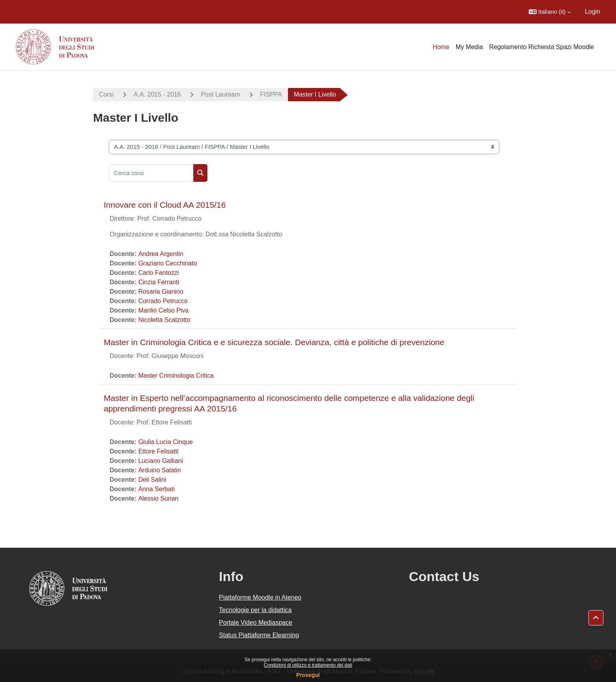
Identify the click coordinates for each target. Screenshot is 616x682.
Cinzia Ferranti (159, 282)
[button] (550, 12)
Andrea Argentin (161, 254)
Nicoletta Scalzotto (164, 320)
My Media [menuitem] (469, 47)
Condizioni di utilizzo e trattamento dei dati (308, 665)
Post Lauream (220, 94)
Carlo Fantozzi (159, 273)
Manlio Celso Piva (163, 310)
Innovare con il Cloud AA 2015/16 (165, 205)
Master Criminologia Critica (176, 376)
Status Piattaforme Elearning (259, 635)
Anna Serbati (157, 489)
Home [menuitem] (441, 47)
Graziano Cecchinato (168, 263)
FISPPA (271, 94)
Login (593, 12)
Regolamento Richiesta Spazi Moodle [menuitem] (542, 47)
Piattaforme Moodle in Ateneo (260, 597)
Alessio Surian (158, 498)
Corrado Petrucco (163, 301)
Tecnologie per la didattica (255, 610)
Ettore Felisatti (158, 451)
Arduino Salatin (160, 470)
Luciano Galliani (161, 461)
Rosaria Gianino (161, 292)
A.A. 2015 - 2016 (157, 94)
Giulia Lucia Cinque (166, 442)
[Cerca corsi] (151, 173)
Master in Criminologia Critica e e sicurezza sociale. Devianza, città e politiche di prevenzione (274, 342)
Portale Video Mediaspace (256, 623)
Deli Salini (152, 480)
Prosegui (308, 675)
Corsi (106, 94)
